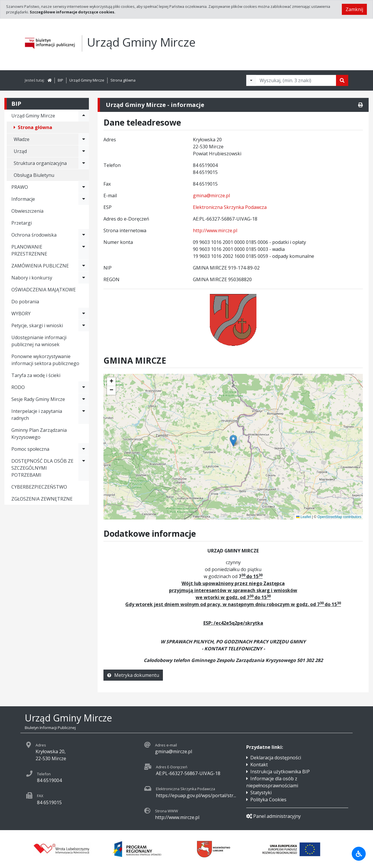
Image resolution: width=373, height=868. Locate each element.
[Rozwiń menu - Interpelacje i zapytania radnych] (84, 415)
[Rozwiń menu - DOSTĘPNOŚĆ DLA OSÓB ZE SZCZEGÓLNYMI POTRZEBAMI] (84, 468)
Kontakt (259, 765)
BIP (60, 80)
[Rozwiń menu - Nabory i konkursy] (84, 278)
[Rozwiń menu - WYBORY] (84, 314)
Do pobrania (25, 302)
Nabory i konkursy (32, 278)
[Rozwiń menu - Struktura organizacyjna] (84, 163)
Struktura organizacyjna (40, 163)
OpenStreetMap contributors (339, 517)
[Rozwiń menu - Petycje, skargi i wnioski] (84, 325)
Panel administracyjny (273, 816)
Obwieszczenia (27, 211)
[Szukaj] (342, 80)
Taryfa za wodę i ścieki (36, 375)
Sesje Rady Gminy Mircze (38, 399)
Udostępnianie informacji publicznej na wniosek (39, 341)
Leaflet (303, 517)
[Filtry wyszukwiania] (251, 80)
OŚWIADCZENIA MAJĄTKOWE (44, 290)
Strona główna (123, 80)
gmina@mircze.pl (211, 196)
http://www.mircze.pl (215, 230)
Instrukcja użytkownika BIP (280, 772)
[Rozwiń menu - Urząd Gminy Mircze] (84, 116)
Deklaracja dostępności (276, 758)
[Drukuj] (360, 105)
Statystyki (261, 793)
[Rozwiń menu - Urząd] (84, 151)
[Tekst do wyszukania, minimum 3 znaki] (296, 80)
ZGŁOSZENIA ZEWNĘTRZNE (42, 499)
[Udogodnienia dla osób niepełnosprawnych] (359, 854)
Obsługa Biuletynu (34, 175)
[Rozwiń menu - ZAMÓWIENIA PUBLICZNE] (84, 266)
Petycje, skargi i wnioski (37, 325)
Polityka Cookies (268, 800)
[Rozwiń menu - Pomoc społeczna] (84, 449)
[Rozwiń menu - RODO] (84, 387)
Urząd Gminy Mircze (87, 80)
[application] (233, 447)
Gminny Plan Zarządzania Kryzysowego (39, 434)
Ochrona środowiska (34, 235)
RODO (18, 387)
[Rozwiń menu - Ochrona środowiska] (84, 235)
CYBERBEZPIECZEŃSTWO (39, 487)
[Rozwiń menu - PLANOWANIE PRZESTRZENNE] (84, 250)
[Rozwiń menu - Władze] (84, 139)
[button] (111, 382)
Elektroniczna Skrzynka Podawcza (230, 207)
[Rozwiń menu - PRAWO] (84, 187)
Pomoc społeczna (30, 449)
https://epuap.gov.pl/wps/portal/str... (196, 795)
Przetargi (22, 223)
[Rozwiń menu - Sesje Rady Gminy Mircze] (84, 399)
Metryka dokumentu (133, 675)
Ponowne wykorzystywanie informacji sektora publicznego (45, 360)
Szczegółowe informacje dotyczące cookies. (73, 12)
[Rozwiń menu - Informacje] (84, 199)
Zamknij (354, 9)
